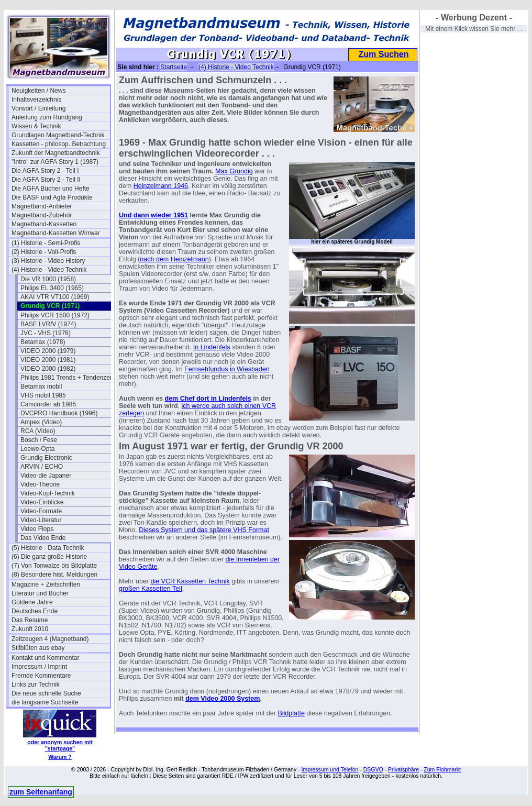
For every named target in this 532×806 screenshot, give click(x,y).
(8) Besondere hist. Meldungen (54, 575)
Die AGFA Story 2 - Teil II (46, 180)
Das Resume (30, 620)
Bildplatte (291, 713)
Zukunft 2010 (30, 629)
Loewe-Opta (37, 449)
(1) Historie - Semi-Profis (46, 243)
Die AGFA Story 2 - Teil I (45, 171)
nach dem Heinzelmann (174, 259)
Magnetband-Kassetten (44, 224)
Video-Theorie (40, 484)
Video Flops (37, 529)
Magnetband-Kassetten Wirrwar (56, 233)
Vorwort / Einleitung (38, 108)
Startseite (174, 67)
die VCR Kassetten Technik (190, 581)
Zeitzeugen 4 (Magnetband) (50, 639)
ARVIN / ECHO (42, 467)
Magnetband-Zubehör (42, 215)
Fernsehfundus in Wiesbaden (227, 369)
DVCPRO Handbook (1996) (59, 413)
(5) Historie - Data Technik (48, 548)
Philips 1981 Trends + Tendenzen (67, 378)
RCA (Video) (38, 431)
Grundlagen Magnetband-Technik (58, 135)
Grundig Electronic (46, 458)
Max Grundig (234, 171)
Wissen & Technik (36, 126)
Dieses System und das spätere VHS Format (204, 530)
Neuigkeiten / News (38, 91)
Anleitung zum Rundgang (47, 117)
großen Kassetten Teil (151, 589)
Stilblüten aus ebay (38, 648)
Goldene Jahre (32, 602)
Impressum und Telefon (330, 769)
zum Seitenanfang (41, 792)
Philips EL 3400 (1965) (52, 288)
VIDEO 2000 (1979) (48, 351)
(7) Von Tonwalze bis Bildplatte (54, 566)
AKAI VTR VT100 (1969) (55, 297)
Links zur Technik (36, 684)
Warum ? (60, 757)
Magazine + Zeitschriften (46, 584)
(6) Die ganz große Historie (49, 557)
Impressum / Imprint (39, 667)
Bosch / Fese (39, 440)
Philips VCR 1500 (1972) (55, 315)
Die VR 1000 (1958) (48, 279)
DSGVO (373, 769)
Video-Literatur (41, 520)
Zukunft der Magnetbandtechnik (56, 153)
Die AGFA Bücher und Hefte (51, 189)
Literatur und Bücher (40, 593)
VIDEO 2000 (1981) (48, 360)
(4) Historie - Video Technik (49, 270)
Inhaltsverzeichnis (36, 100)
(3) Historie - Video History (48, 261)
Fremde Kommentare (41, 676)
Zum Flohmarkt (442, 769)
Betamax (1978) (43, 342)
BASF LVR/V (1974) (48, 324)
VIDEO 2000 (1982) (48, 369)
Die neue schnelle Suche (46, 693)
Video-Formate (41, 511)
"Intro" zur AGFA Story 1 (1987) (55, 162)
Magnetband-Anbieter (42, 206)
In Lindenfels (212, 347)
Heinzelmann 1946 (161, 186)
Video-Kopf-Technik (48, 493)
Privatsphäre (403, 769)
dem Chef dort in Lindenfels (208, 399)
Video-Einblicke (42, 502)
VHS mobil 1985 (43, 395)
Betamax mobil (41, 387)
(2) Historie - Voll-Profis (44, 252)
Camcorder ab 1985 (48, 404)
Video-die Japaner (46, 476)
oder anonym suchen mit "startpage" (60, 745)
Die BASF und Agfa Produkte (52, 197)
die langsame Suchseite (45, 702)
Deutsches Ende (35, 611)
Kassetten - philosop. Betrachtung (59, 144)
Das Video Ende (43, 538)
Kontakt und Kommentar (45, 658)
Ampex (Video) (41, 422)
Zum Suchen (383, 54)
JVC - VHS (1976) (46, 333)
